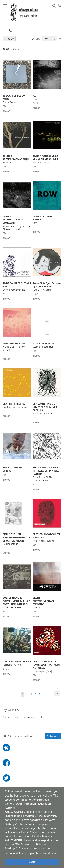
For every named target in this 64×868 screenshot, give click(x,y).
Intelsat (16, 159)
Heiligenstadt (16, 539)
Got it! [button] (32, 862)
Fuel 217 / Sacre (47, 286)
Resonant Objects (45, 159)
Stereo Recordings (43, 345)
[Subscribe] (53, 736)
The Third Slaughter (46, 537)
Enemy (44, 603)
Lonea (36, 97)
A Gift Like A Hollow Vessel (15, 347)
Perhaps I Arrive (17, 663)
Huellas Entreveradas (15, 405)
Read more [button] (50, 853)
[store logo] (24, 12)
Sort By (36, 38)
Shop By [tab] (9, 39)
